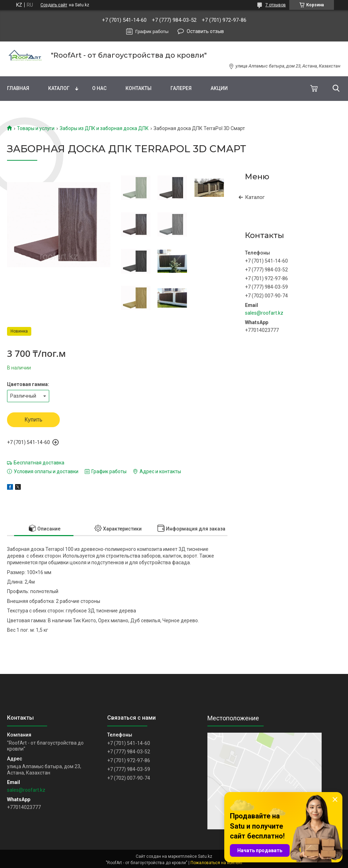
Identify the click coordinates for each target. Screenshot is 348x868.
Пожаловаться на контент (217, 863)
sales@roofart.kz (264, 313)
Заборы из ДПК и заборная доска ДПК (104, 128)
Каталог (59, 88)
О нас (99, 88)
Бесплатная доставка (39, 463)
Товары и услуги (36, 128)
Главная (18, 88)
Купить (34, 420)
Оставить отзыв (205, 31)
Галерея (181, 88)
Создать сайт (54, 5)
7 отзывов (276, 5)
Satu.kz (205, 856)
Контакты (138, 88)
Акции (219, 88)
